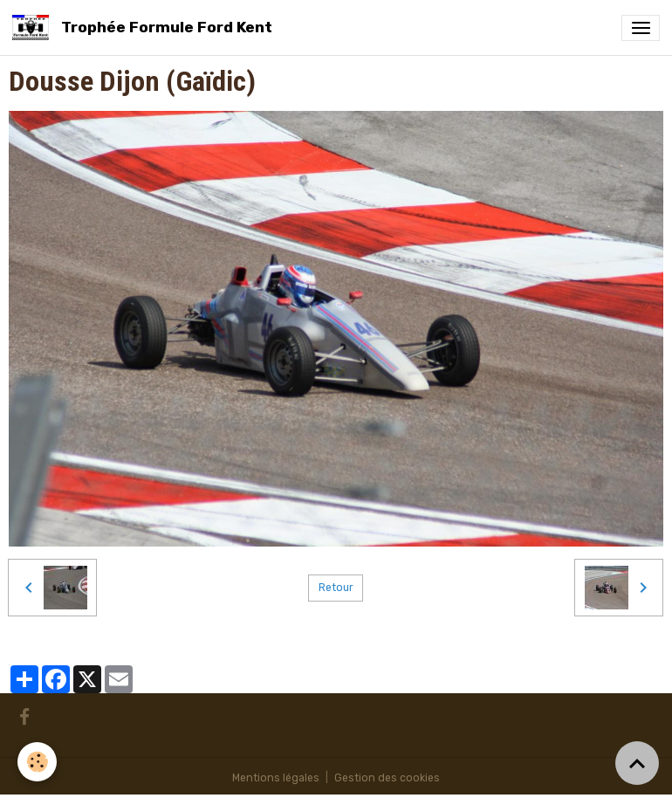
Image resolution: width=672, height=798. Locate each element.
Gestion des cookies (387, 778)
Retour (336, 588)
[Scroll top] (637, 763)
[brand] (145, 28)
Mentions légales (276, 778)
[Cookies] (37, 762)
